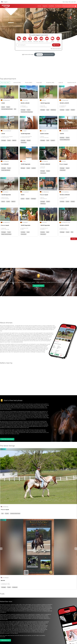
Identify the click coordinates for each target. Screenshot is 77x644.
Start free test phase (7, 439)
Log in (75, 6)
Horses (39, 6)
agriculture (41, 38)
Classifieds (51, 6)
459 (23, 54)
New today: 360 (67, 2)
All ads (74, 239)
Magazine (45, 6)
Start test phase (38, 286)
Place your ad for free (68, 6)
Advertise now (5, 640)
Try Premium (58, 6)
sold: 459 (73, 2)
